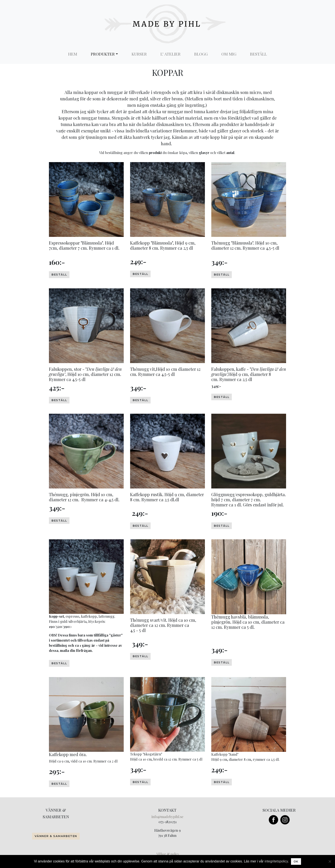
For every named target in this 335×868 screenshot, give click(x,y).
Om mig (229, 54)
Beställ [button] (140, 656)
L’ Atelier (170, 54)
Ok (296, 861)
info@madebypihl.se (167, 817)
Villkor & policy (168, 854)
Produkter (103, 54)
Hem (73, 54)
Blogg (201, 54)
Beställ (258, 54)
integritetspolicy (276, 861)
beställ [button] (59, 275)
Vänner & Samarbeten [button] (56, 836)
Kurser (139, 54)
